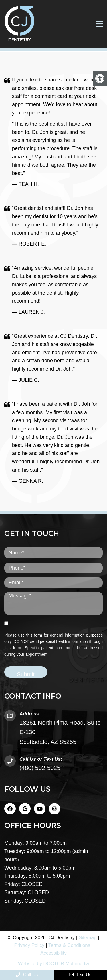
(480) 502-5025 (40, 768)
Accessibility (53, 953)
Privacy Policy (29, 945)
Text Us (80, 975)
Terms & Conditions (69, 945)
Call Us (27, 975)
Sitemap (88, 938)
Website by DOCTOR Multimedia (53, 964)
